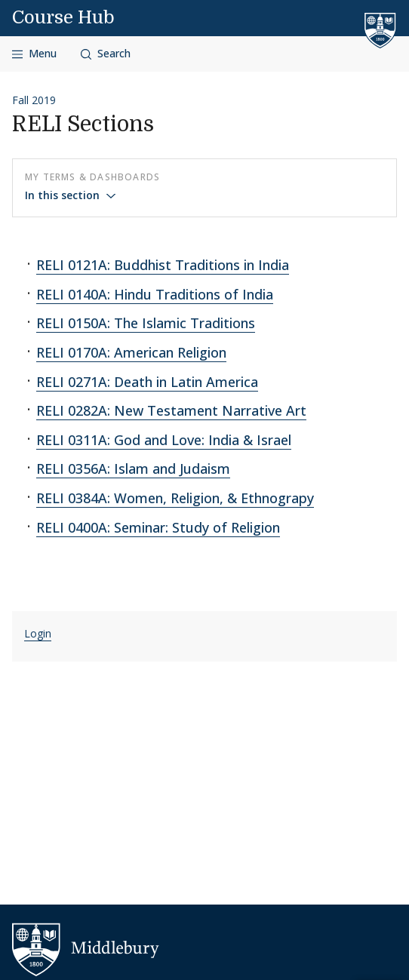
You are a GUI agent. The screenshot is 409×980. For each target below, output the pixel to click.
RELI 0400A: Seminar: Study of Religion (158, 527)
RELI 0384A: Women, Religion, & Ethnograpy (175, 498)
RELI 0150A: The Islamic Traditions (146, 323)
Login (38, 633)
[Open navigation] (34, 54)
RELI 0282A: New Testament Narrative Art (171, 410)
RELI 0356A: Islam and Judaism (133, 468)
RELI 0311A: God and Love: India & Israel (164, 440)
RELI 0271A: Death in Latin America (147, 382)
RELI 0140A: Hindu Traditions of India (155, 294)
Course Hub (63, 17)
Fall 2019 (34, 100)
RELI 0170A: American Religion (131, 352)
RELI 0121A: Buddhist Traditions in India (163, 265)
